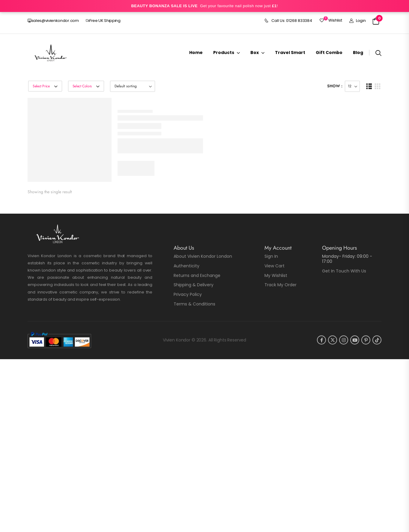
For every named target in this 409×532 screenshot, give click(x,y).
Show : (335, 86)
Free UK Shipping (103, 21)
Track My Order (281, 285)
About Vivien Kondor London (203, 256)
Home (196, 53)
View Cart (275, 266)
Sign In (271, 256)
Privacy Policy (188, 294)
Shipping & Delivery (194, 285)
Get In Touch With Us (344, 271)
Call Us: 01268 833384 (288, 21)
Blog (358, 53)
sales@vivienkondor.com (53, 21)
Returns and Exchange (197, 275)
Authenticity (187, 266)
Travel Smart (290, 53)
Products (224, 53)
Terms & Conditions (194, 304)
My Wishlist (276, 275)
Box (255, 53)
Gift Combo (329, 53)
